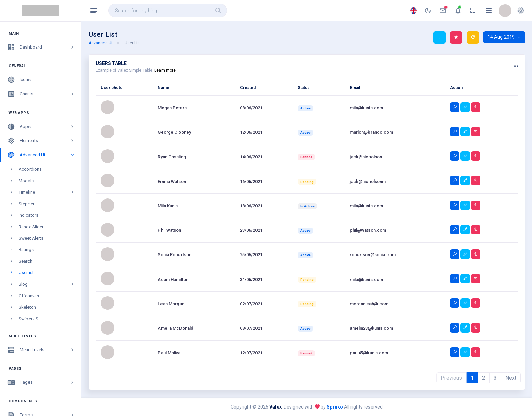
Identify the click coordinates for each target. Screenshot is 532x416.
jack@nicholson (366, 157)
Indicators (28, 147)
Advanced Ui (104, 43)
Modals (26, 112)
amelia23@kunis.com (371, 328)
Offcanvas (29, 227)
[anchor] (428, 11)
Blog (47, 216)
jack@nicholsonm (368, 181)
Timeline (47, 124)
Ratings (26, 181)
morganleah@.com (369, 304)
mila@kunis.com (366, 108)
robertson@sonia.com (373, 255)
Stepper (26, 135)
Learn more (165, 70)
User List (133, 43)
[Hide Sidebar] (94, 11)
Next (511, 378)
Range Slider (31, 158)
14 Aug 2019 (504, 37)
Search (25, 193)
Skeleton (27, 239)
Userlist (26, 204)
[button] (521, 11)
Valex (275, 407)
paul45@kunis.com (369, 353)
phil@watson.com (368, 230)
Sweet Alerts (31, 169)
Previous (451, 378)
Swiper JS (28, 250)
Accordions (30, 101)
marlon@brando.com (371, 132)
